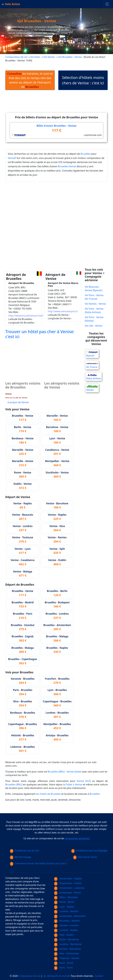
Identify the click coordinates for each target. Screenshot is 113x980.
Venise (11, 158)
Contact (99, 976)
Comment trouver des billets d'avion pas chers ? (39, 863)
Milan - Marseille (66, 897)
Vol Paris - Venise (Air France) (94, 297)
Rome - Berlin (64, 902)
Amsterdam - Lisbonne (69, 888)
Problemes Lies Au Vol (24, 851)
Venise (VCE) (84, 781)
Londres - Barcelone (68, 944)
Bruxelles (86, 154)
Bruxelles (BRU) (56, 772)
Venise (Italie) (74, 772)
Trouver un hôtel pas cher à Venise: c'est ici (40, 334)
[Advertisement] (59, 104)
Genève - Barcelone (67, 949)
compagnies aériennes (77, 838)
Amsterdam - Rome (67, 893)
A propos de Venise (18, 402)
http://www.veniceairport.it (63, 311)
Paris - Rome (64, 963)
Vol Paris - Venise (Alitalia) (94, 319)
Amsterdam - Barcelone (70, 916)
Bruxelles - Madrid (67, 921)
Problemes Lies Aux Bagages (90, 851)
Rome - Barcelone (67, 939)
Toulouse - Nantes (67, 958)
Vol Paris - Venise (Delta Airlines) (94, 310)
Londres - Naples (66, 930)
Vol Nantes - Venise (95, 304)
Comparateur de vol (16, 57)
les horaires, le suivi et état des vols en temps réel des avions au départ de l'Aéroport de (30, 80)
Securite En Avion (85, 857)
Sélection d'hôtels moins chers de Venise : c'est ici (83, 80)
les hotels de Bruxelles (48, 794)
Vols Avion (11, 4)
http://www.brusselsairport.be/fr (26, 316)
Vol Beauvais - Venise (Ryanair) (94, 288)
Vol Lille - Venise (94, 326)
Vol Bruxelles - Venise (70, 57)
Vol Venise (49, 57)
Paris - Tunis (63, 968)
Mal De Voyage (21, 857)
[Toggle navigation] (107, 4)
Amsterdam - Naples (68, 879)
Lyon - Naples (64, 907)
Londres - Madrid (66, 911)
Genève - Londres (66, 925)
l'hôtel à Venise (74, 784)
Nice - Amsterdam (67, 953)
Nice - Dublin (64, 935)
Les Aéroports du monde (56, 976)
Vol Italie (35, 57)
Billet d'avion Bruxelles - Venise (56, 126)
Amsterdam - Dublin (68, 883)
